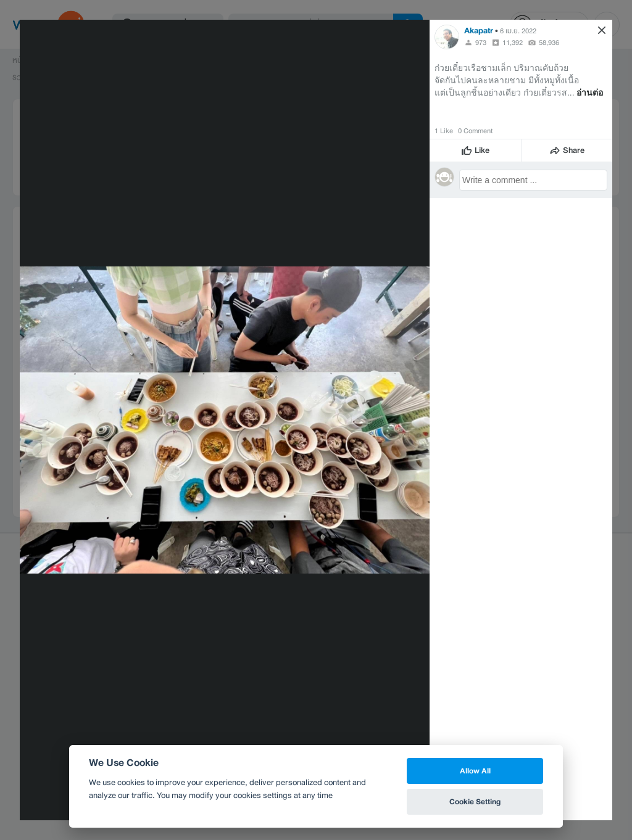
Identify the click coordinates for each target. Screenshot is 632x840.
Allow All (475, 771)
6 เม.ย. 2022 (518, 31)
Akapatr (479, 31)
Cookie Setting (475, 801)
